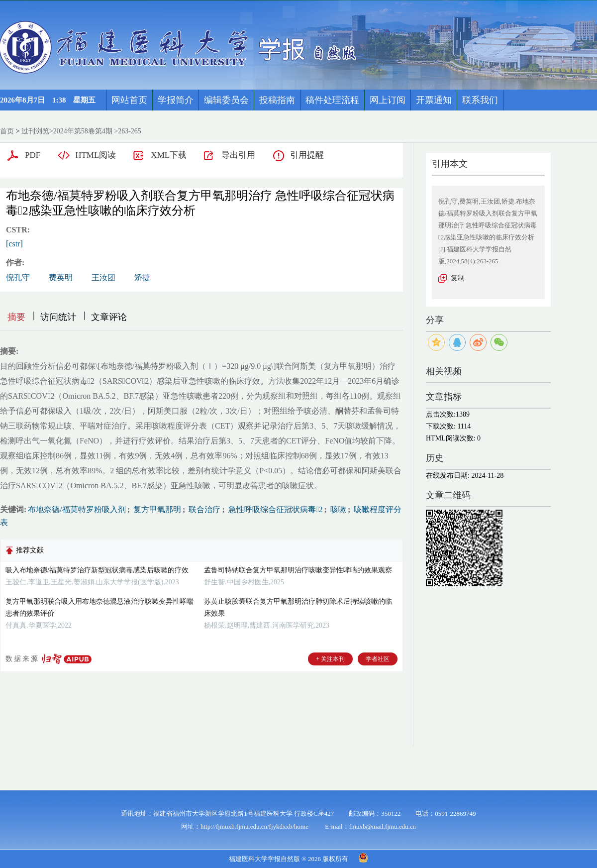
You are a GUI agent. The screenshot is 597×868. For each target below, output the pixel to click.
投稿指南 (277, 100)
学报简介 (176, 100)
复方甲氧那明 (156, 509)
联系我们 (480, 100)
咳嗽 (337, 509)
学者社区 (378, 659)
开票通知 (434, 100)
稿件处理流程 (332, 100)
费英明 (61, 277)
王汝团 (103, 277)
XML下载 (169, 155)
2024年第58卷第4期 (83, 131)
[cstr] (14, 244)
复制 (458, 278)
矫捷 (142, 277)
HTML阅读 (96, 155)
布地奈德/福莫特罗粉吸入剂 (77, 509)
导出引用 (238, 155)
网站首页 (129, 100)
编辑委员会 (226, 100)
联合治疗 (203, 509)
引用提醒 (307, 155)
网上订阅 (388, 100)
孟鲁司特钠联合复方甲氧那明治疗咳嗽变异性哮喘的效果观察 (298, 570)
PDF (33, 155)
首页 (7, 131)
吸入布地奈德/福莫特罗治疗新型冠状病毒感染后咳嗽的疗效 (97, 570)
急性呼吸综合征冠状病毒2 (275, 509)
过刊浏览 (35, 131)
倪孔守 (18, 277)
